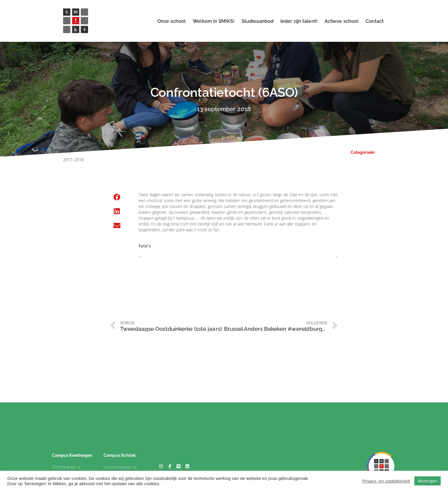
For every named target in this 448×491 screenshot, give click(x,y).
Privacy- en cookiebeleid (386, 481)
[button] (117, 197)
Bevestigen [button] (428, 481)
